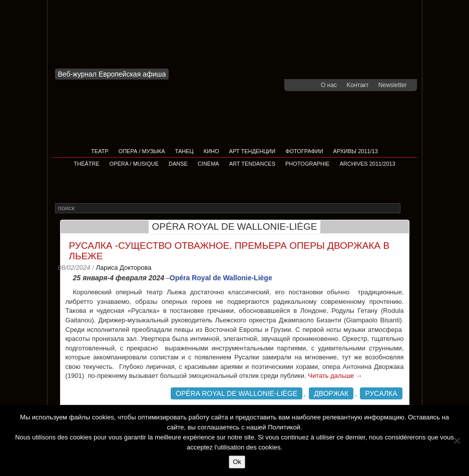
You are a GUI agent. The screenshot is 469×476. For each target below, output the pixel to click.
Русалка (381, 393)
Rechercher (407, 209)
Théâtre (86, 164)
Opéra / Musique (134, 164)
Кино (211, 151)
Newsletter (393, 85)
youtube (312, 85)
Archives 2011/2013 (367, 164)
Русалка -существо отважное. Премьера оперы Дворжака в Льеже (229, 251)
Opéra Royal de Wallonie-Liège (237, 393)
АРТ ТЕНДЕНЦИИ (253, 151)
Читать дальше (335, 376)
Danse (178, 164)
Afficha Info (115, 37)
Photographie (307, 164)
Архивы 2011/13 (356, 151)
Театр (100, 151)
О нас (329, 85)
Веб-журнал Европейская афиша (112, 74)
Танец (184, 151)
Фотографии (304, 151)
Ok (237, 462)
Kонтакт (357, 85)
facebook (298, 85)
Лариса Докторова (123, 268)
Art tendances (252, 164)
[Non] (456, 440)
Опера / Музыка (142, 151)
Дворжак (331, 393)
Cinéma (208, 164)
